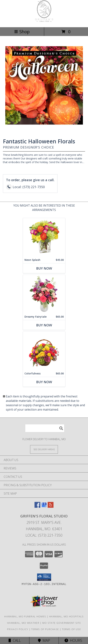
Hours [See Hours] (73, 640)
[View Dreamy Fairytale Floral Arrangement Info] (44, 294)
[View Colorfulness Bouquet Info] (44, 351)
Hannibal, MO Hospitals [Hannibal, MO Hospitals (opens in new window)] (66, 616)
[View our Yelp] (51, 507)
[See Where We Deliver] (44, 449)
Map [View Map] (44, 640)
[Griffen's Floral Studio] (44, 22)
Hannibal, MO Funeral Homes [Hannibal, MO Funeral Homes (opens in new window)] (25, 616)
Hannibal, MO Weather (23, 623)
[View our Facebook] (37, 507)
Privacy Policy (18, 629)
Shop (22, 32)
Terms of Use (71, 629)
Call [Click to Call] (15, 640)
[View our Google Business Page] (44, 507)
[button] (44, 577)
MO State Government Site (62, 623)
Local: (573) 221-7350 (44, 535)
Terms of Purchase (45, 629)
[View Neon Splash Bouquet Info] (44, 237)
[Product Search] (45, 428)
